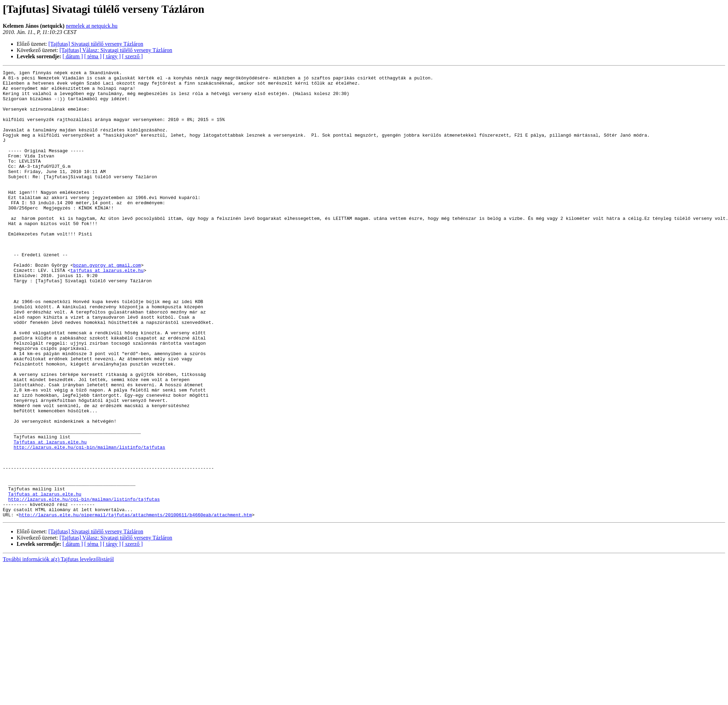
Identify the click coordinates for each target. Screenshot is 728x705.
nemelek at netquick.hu (92, 26)
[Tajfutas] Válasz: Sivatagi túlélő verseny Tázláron (116, 50)
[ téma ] (93, 56)
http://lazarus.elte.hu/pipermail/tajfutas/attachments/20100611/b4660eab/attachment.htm (136, 604)
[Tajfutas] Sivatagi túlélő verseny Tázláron (96, 44)
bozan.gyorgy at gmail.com (107, 304)
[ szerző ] (133, 56)
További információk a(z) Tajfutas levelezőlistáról (58, 649)
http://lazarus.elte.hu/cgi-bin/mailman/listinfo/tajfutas (89, 523)
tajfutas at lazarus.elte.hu (107, 311)
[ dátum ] (73, 56)
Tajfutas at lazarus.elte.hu (50, 517)
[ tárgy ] (112, 56)
